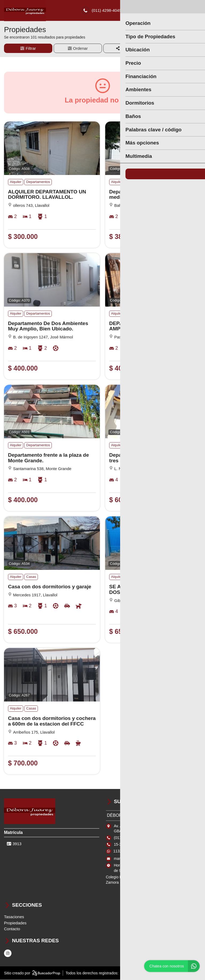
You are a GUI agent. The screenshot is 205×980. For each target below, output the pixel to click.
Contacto (12, 929)
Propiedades (15, 923)
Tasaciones (14, 917)
